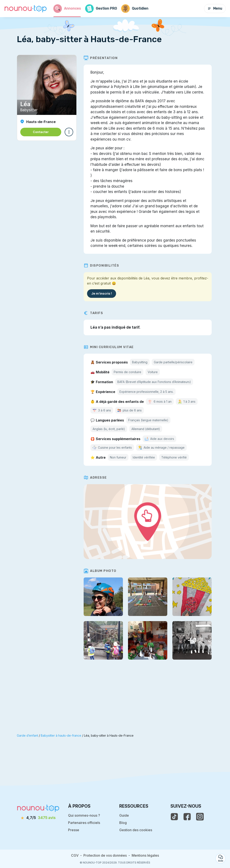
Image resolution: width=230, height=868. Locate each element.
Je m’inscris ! (103, 293)
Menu (215, 8)
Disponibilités (103, 266)
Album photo (102, 571)
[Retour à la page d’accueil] (26, 9)
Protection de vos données (105, 855)
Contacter (41, 132)
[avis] (38, 818)
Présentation (102, 58)
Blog (123, 823)
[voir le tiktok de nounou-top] (174, 817)
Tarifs (95, 313)
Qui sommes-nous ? (84, 815)
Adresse (97, 478)
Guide (124, 815)
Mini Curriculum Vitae (110, 347)
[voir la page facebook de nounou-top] (187, 817)
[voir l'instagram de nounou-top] (200, 817)
